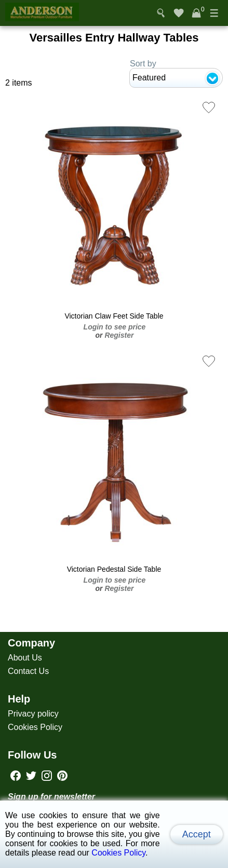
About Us (25, 658)
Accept (197, 834)
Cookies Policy (35, 727)
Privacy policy (33, 714)
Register (119, 335)
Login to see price (115, 327)
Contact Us (28, 671)
